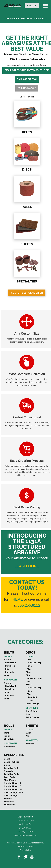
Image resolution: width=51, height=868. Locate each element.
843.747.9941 (27, 828)
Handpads (31, 743)
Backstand (11, 663)
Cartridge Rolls (11, 774)
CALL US (32, 6)
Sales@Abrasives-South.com (25, 835)
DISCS (27, 169)
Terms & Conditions (25, 847)
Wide (7, 675)
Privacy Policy (26, 850)
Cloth (28, 660)
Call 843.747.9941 (27, 79)
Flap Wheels (10, 780)
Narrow (8, 660)
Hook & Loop (32, 711)
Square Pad (10, 805)
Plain (29, 666)
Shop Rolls (9, 739)
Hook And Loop (34, 663)
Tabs (31, 701)
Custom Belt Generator (27, 293)
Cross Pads (9, 777)
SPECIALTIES (27, 281)
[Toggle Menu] (46, 6)
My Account (13, 19)
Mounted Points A (13, 783)
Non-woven (10, 680)
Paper (28, 685)
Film (28, 675)
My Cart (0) (27, 19)
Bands (7, 759)
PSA (29, 669)
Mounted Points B (13, 786)
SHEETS (27, 244)
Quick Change (32, 704)
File (7, 669)
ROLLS (27, 207)
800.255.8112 (29, 605)
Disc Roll (33, 697)
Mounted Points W (13, 789)
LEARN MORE (27, 566)
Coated (8, 656)
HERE (18, 599)
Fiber (28, 672)
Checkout (39, 19)
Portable (10, 672)
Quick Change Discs (14, 792)
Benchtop (10, 666)
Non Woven (32, 708)
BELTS (27, 132)
